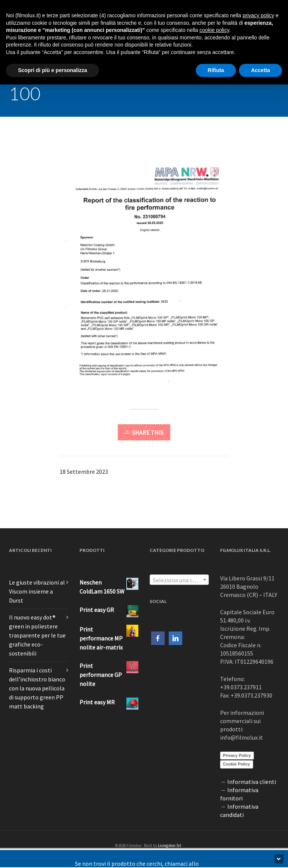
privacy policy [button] (258, 15)
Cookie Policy (237, 764)
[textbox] (179, 580)
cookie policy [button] (214, 30)
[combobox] (179, 580)
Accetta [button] (260, 70)
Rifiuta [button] (216, 70)
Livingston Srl (169, 845)
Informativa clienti (252, 782)
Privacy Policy (237, 755)
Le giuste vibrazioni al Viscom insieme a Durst (37, 591)
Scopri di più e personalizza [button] (52, 70)
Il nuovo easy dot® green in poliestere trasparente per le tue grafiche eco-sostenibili (37, 635)
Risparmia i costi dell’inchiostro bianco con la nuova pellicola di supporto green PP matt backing (37, 688)
